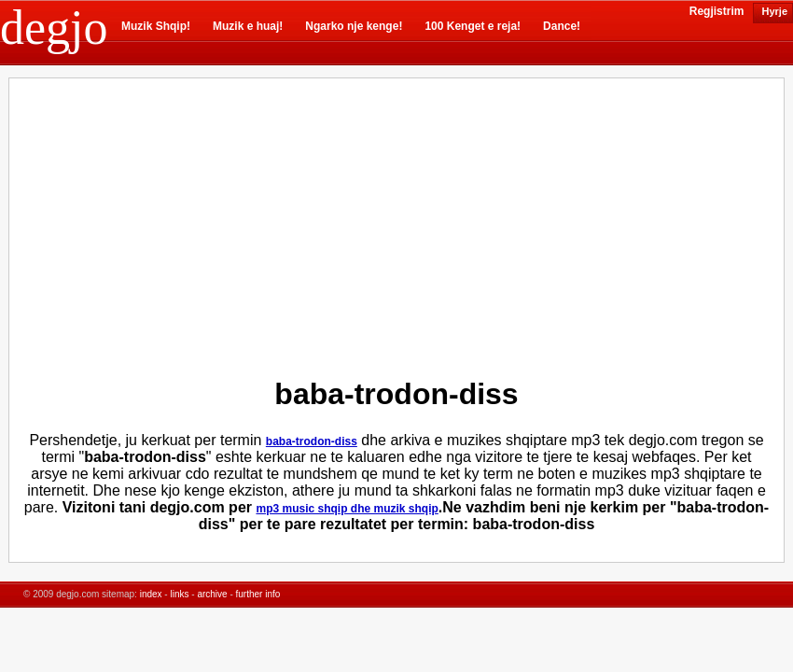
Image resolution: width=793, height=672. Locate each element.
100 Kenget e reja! (473, 26)
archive (212, 594)
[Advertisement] (238, 223)
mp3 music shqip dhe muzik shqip (347, 509)
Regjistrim (717, 11)
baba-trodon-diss (312, 441)
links (179, 594)
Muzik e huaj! (248, 26)
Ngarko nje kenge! (354, 26)
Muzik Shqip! (156, 26)
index (151, 594)
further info (258, 594)
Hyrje (773, 11)
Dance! (562, 26)
